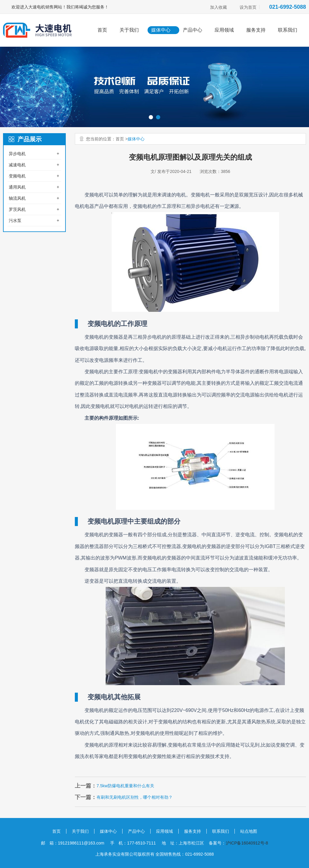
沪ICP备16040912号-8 (247, 843)
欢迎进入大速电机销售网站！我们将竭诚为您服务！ (60, 7)
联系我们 (288, 30)
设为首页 (248, 7)
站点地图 (249, 831)
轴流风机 (17, 198)
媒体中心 (161, 30)
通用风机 (17, 187)
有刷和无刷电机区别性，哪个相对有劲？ (135, 797)
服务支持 (256, 30)
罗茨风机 (17, 209)
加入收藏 (218, 7)
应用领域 (224, 30)
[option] (154, 87)
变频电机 (17, 176)
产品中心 (193, 30)
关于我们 (129, 30)
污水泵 (15, 221)
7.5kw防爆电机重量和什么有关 (125, 786)
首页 (102, 30)
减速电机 (17, 165)
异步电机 (17, 154)
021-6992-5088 (288, 7)
